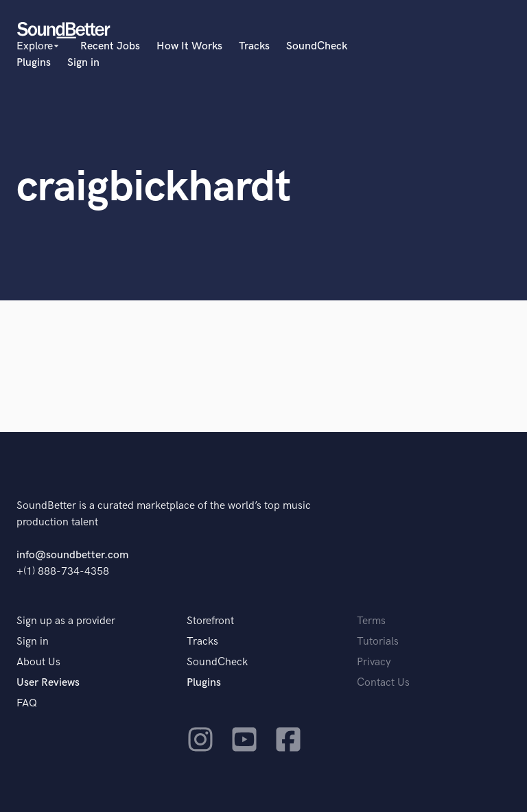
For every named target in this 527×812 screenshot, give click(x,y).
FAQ (27, 703)
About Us (38, 662)
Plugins (34, 63)
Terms (371, 621)
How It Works (189, 46)
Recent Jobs (110, 46)
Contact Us (383, 683)
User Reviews (48, 683)
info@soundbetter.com (72, 555)
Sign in (83, 63)
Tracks (254, 46)
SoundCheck (317, 46)
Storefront (210, 621)
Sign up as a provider (66, 621)
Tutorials (378, 642)
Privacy (374, 662)
